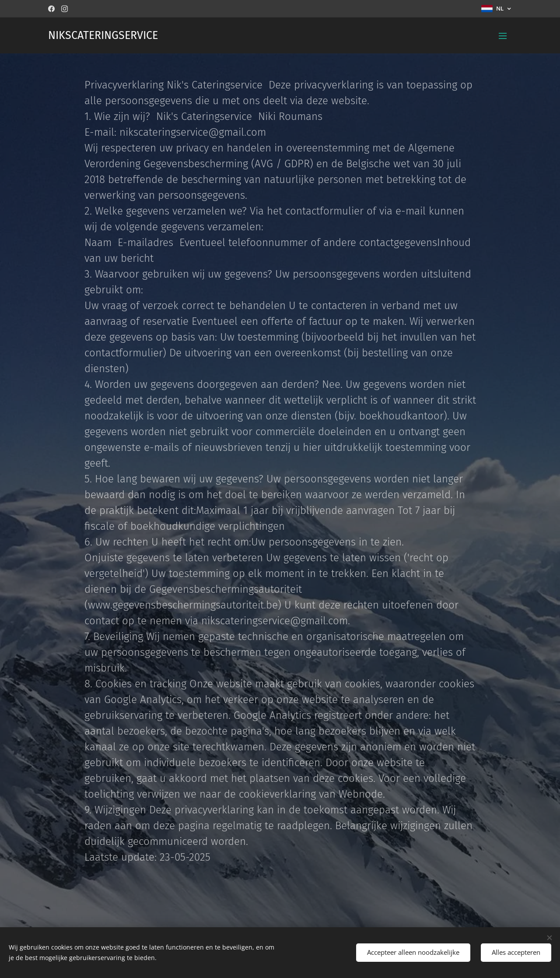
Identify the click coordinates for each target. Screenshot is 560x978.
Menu (503, 36)
